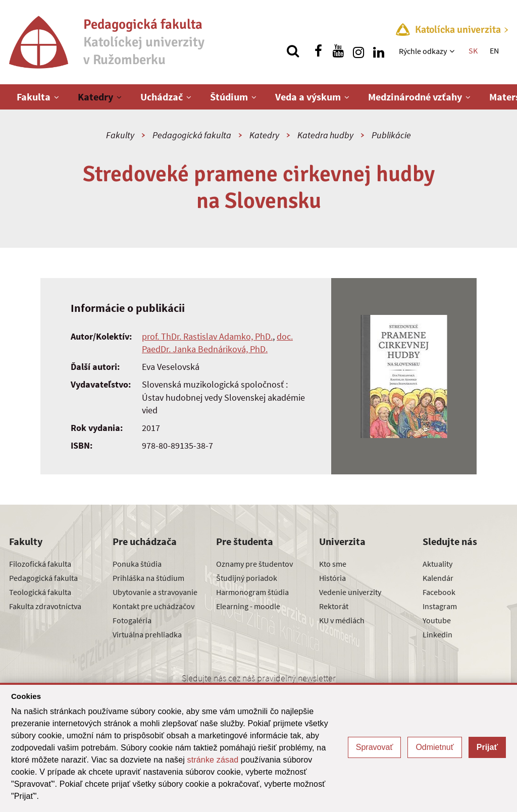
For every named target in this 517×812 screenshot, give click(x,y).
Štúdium (229, 97)
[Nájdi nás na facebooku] (318, 51)
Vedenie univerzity (350, 592)
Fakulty (120, 135)
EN (494, 50)
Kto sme (333, 564)
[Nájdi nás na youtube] (338, 51)
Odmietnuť (434, 747)
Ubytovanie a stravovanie (155, 592)
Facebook (439, 592)
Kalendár (438, 578)
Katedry (95, 97)
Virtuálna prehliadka (147, 634)
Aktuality (437, 564)
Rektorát (334, 606)
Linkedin (437, 634)
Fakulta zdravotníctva (45, 606)
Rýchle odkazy (423, 51)
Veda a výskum (308, 97)
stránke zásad (213, 760)
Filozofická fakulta (40, 564)
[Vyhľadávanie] (293, 51)
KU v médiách (342, 620)
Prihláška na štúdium (148, 578)
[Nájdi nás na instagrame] (358, 51)
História (332, 578)
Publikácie (391, 135)
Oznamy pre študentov (254, 564)
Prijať (487, 747)
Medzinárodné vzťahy (415, 97)
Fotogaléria (132, 620)
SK (473, 50)
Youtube (437, 620)
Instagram (440, 606)
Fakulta (34, 97)
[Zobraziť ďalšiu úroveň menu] (453, 51)
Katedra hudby (325, 135)
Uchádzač (162, 97)
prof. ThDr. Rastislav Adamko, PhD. (207, 336)
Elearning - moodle (248, 606)
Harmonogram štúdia (252, 592)
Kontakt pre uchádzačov (153, 606)
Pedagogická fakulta (192, 135)
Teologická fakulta (40, 592)
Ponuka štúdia (137, 564)
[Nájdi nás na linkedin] (379, 51)
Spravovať (375, 747)
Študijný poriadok (247, 578)
